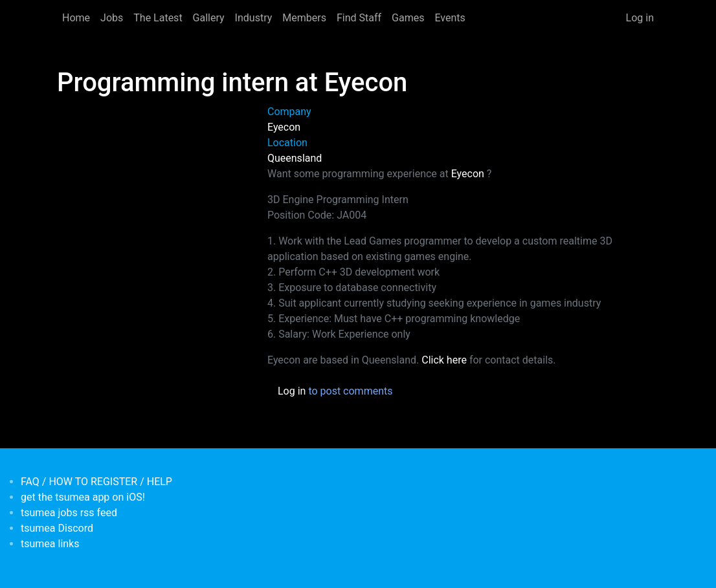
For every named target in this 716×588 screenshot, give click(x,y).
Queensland (295, 158)
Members (304, 18)
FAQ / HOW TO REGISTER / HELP (96, 482)
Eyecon (284, 127)
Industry (254, 18)
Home (76, 18)
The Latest (158, 18)
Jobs (112, 18)
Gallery (209, 18)
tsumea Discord (57, 528)
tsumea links (50, 544)
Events (450, 18)
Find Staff (359, 18)
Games (408, 18)
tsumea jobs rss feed (69, 513)
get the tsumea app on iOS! (83, 497)
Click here (444, 360)
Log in (640, 18)
